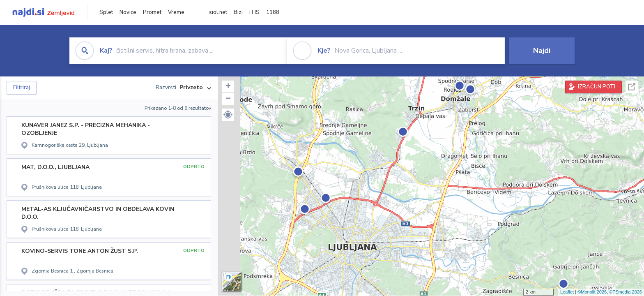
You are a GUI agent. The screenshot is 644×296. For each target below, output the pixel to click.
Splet (106, 12)
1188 (273, 12)
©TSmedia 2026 (626, 292)
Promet (152, 12)
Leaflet (567, 292)
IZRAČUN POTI (597, 87)
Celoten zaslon (632, 87)
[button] (228, 115)
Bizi (238, 12)
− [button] (228, 99)
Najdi (542, 51)
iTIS (254, 12)
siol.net (218, 12)
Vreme (176, 12)
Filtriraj (22, 88)
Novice (128, 12)
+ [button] (228, 87)
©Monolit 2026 (592, 292)
